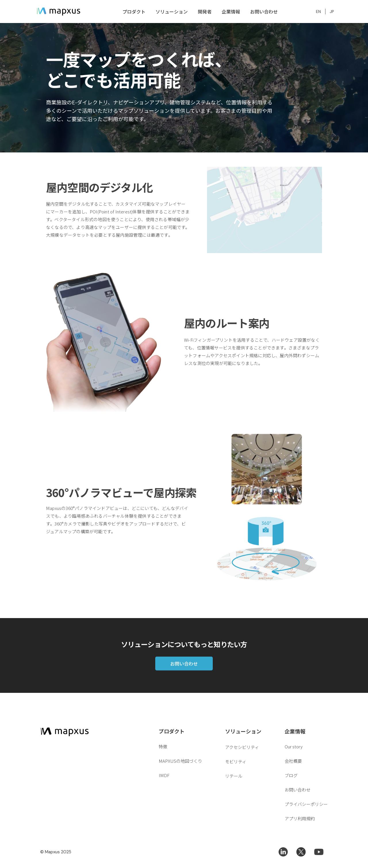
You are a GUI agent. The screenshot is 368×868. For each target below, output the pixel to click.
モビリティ (236, 761)
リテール (234, 776)
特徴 (163, 746)
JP (332, 12)
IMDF (164, 775)
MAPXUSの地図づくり (180, 761)
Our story (294, 746)
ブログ (291, 775)
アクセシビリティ (242, 747)
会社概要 (293, 761)
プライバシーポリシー (306, 804)
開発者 (205, 12)
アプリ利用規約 (300, 818)
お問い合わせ (264, 12)
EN (318, 12)
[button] (133, 12)
